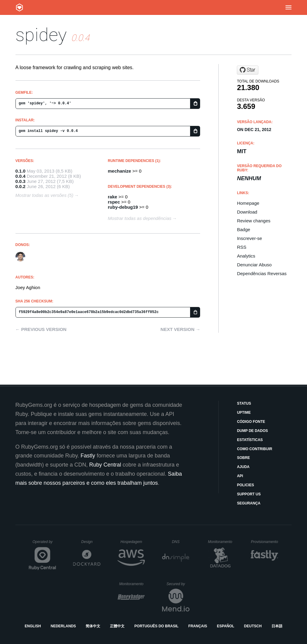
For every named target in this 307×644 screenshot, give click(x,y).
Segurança (249, 503)
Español (225, 626)
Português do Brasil (157, 626)
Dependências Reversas (262, 273)
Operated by (44, 544)
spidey (41, 35)
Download (247, 212)
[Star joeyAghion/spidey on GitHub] (248, 70)
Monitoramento (221, 542)
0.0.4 (20, 176)
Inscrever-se (249, 238)
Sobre (243, 458)
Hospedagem (133, 542)
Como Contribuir (254, 449)
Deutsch (253, 626)
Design (91, 542)
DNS (181, 542)
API (240, 476)
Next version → (181, 329)
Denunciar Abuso (254, 265)
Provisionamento (264, 542)
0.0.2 (20, 186)
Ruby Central (105, 465)
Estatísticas (250, 440)
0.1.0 (20, 171)
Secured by (178, 584)
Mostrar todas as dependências (140, 218)
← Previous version (41, 329)
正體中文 (117, 626)
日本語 (277, 626)
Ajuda (243, 467)
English (33, 626)
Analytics (246, 256)
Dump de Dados (252, 431)
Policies (245, 485)
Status (244, 403)
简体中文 (93, 626)
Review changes (254, 221)
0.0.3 (20, 181)
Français (198, 626)
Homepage (248, 203)
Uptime (244, 413)
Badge (243, 229)
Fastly (88, 456)
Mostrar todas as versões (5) (44, 195)
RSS (242, 247)
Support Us (249, 494)
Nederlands (63, 626)
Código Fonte (251, 422)
